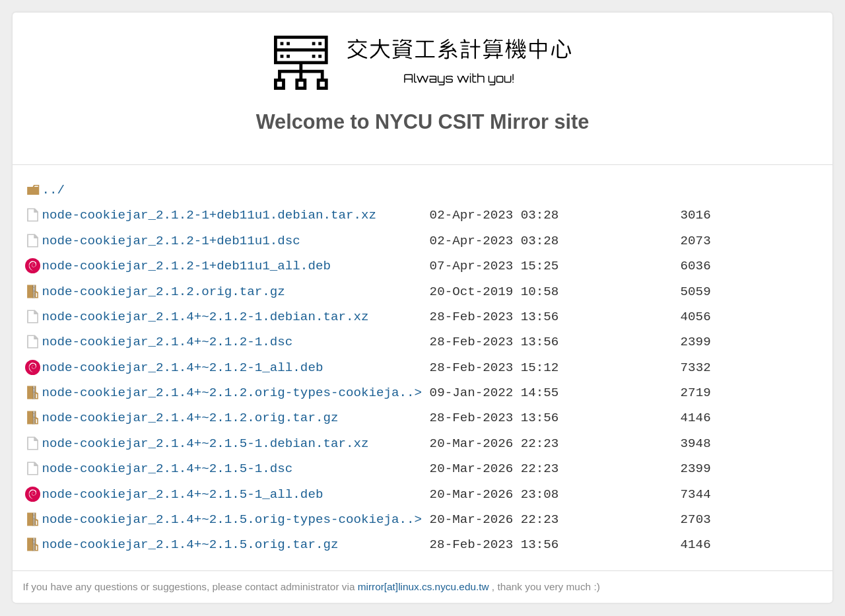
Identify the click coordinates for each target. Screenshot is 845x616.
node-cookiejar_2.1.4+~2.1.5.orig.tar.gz (190, 544)
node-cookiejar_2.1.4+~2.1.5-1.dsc (167, 468)
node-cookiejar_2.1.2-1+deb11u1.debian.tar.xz (209, 215)
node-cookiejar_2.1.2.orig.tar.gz (163, 291)
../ (53, 190)
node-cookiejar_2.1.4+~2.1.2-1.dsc (167, 342)
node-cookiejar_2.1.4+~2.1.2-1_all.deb (182, 367)
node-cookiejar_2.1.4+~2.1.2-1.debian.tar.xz (205, 317)
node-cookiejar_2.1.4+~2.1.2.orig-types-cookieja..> (232, 393)
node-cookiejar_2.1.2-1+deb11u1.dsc (171, 241)
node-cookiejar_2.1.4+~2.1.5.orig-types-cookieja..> (232, 519)
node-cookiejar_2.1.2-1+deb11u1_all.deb (186, 266)
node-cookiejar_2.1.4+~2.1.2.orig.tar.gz (190, 418)
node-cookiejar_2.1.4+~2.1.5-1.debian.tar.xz (205, 443)
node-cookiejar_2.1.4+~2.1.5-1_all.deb (182, 494)
